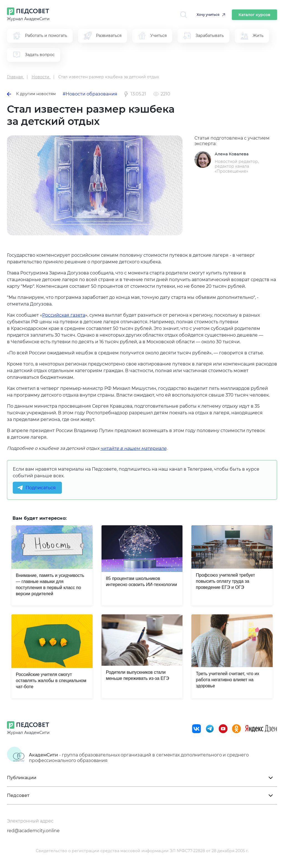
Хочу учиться (208, 15)
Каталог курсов (254, 15)
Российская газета (64, 315)
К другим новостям (31, 94)
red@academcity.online (33, 831)
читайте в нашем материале (133, 448)
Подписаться (41, 488)
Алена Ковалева (232, 154)
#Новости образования (90, 94)
